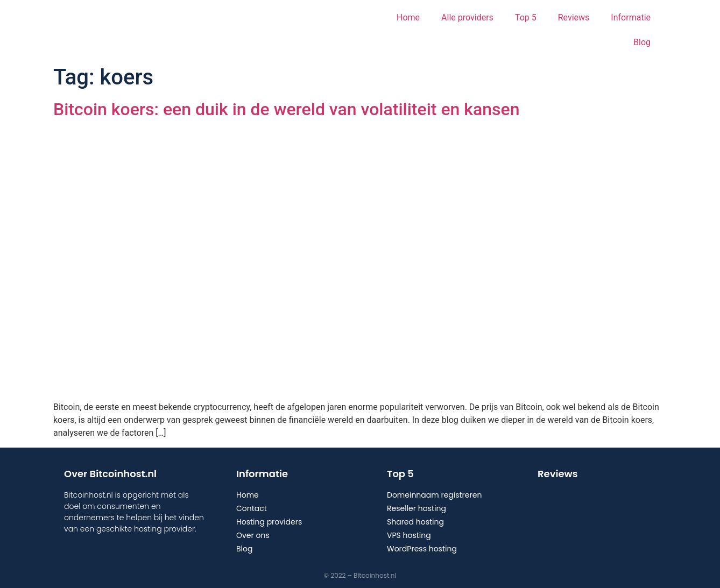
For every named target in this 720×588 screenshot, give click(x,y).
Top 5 (526, 17)
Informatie (631, 17)
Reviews (574, 17)
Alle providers (467, 17)
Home (408, 17)
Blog (642, 42)
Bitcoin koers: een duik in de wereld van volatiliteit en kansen (286, 109)
